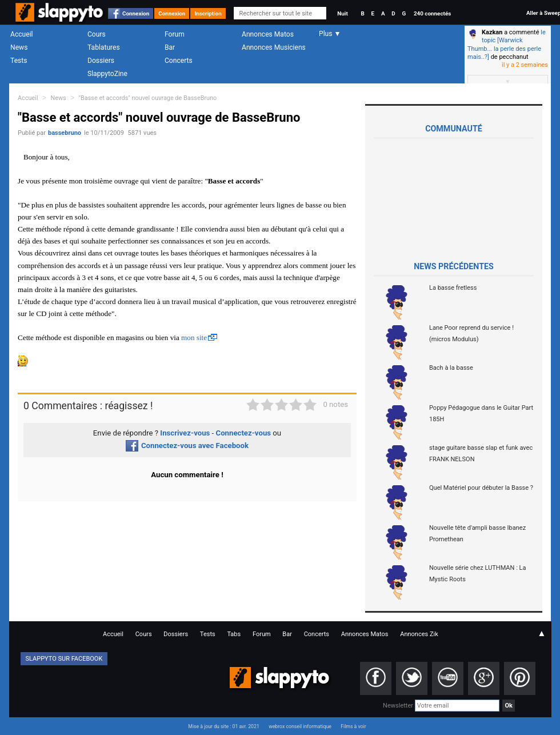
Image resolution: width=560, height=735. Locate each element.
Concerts (179, 61)
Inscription (208, 13)
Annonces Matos (268, 34)
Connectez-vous (244, 433)
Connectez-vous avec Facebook (187, 446)
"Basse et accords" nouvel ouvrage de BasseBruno (148, 98)
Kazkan (492, 32)
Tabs (234, 634)
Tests (19, 61)
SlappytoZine (107, 74)
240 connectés (432, 13)
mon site (194, 337)
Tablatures (104, 47)
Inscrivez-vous (185, 433)
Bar (170, 47)
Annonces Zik (419, 634)
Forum (175, 34)
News (19, 47)
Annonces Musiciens (274, 47)
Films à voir (353, 726)
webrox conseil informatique (300, 726)
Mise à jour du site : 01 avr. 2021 (223, 726)
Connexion (136, 13)
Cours (97, 34)
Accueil (22, 34)
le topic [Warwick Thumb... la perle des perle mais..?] (507, 45)
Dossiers (101, 61)
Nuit (342, 13)
